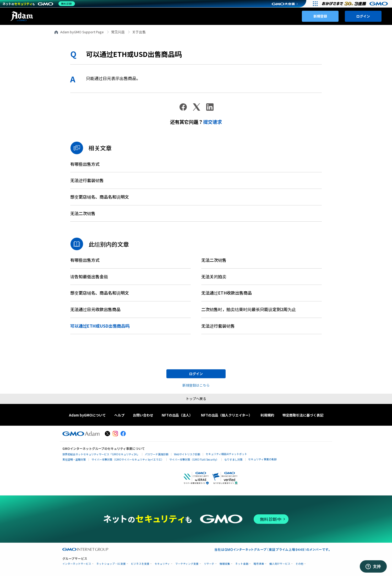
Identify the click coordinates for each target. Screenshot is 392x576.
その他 (300, 564)
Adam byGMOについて (87, 415)
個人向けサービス (280, 564)
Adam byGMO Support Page (82, 32)
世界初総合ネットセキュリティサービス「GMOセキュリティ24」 (101, 454)
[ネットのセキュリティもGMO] (40, 4)
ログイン (363, 16)
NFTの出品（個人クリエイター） (227, 415)
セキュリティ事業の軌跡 (262, 459)
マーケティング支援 (187, 564)
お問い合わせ (143, 415)
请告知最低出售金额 (89, 276)
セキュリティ (162, 564)
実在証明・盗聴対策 (74, 459)
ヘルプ (119, 415)
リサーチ (209, 564)
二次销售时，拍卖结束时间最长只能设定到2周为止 (249, 309)
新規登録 (320, 16)
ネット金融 (242, 564)
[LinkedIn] (210, 107)
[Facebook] (183, 107)
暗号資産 (259, 564)
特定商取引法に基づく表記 (303, 415)
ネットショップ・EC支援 (111, 564)
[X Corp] (197, 107)
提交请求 (213, 122)
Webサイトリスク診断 (187, 454)
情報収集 (225, 564)
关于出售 (139, 32)
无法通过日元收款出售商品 (95, 309)
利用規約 (267, 415)
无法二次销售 (83, 213)
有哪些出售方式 (85, 164)
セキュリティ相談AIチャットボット (226, 454)
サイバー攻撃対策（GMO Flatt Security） (194, 459)
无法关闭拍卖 (214, 276)
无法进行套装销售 (87, 180)
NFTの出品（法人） (177, 415)
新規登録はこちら (196, 385)
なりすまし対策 (233, 459)
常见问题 (118, 32)
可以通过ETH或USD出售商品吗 (100, 326)
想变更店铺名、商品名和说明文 (100, 197)
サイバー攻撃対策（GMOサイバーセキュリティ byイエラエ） (128, 459)
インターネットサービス (77, 564)
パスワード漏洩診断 (157, 454)
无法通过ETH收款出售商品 (227, 293)
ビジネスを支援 (140, 564)
